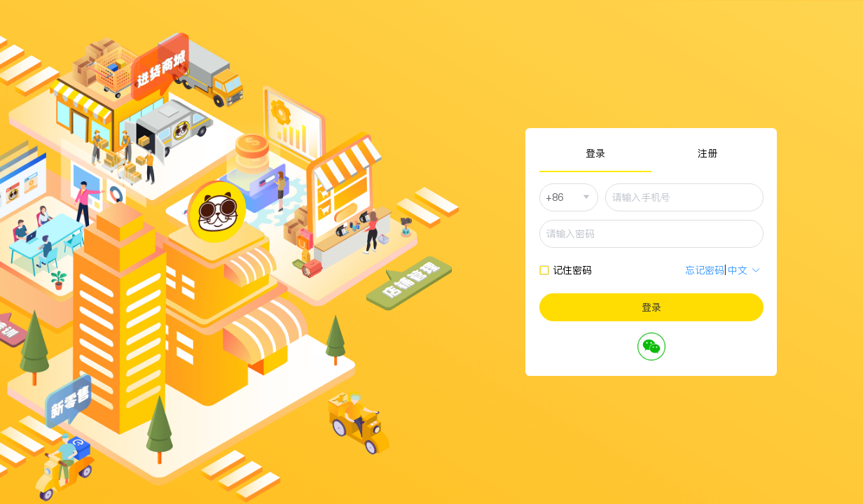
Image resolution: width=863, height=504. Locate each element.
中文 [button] (744, 270)
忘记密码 (705, 270)
